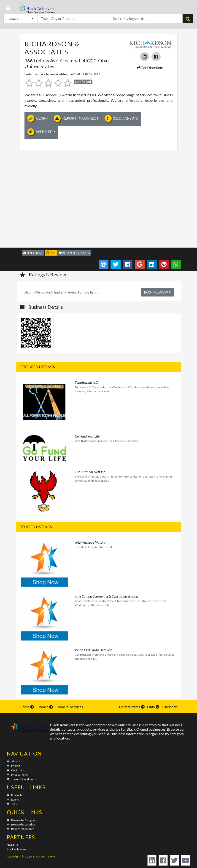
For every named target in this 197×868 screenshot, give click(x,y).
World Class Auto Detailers (94, 650)
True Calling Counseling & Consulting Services (107, 596)
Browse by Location (21, 824)
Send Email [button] (33, 253)
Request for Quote (20, 829)
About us (14, 761)
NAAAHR (12, 845)
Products (15, 795)
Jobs (12, 804)
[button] (8, 8)
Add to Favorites (74, 253)
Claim (38, 118)
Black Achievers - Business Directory (36, 10)
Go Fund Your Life (87, 436)
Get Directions (150, 68)
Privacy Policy (17, 775)
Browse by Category (21, 820)
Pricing (13, 766)
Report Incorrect (76, 118)
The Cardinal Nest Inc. (90, 472)
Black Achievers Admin (53, 74)
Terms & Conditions (21, 779)
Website (40, 132)
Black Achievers (17, 849)
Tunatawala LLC (86, 382)
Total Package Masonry (91, 542)
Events (13, 800)
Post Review (157, 292)
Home (25, 707)
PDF (51, 253)
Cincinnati (170, 707)
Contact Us (16, 770)
